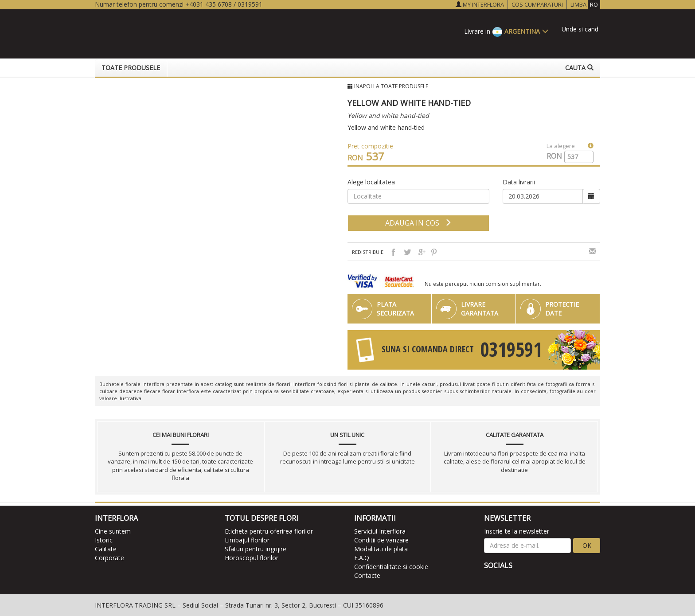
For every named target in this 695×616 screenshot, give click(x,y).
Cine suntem (113, 531)
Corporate (109, 558)
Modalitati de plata (381, 549)
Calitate (106, 549)
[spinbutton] (575, 157)
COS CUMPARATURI (537, 4)
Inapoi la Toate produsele (391, 86)
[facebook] (491, 581)
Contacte (367, 575)
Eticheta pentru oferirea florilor (269, 531)
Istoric (104, 540)
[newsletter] (528, 546)
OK (587, 545)
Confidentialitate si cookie (391, 567)
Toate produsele (131, 68)
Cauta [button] (579, 68)
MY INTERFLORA (480, 4)
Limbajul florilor (247, 540)
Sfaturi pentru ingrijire (256, 549)
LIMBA (585, 5)
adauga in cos (418, 223)
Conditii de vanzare (381, 540)
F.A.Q (362, 558)
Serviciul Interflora (380, 531)
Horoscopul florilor (252, 558)
